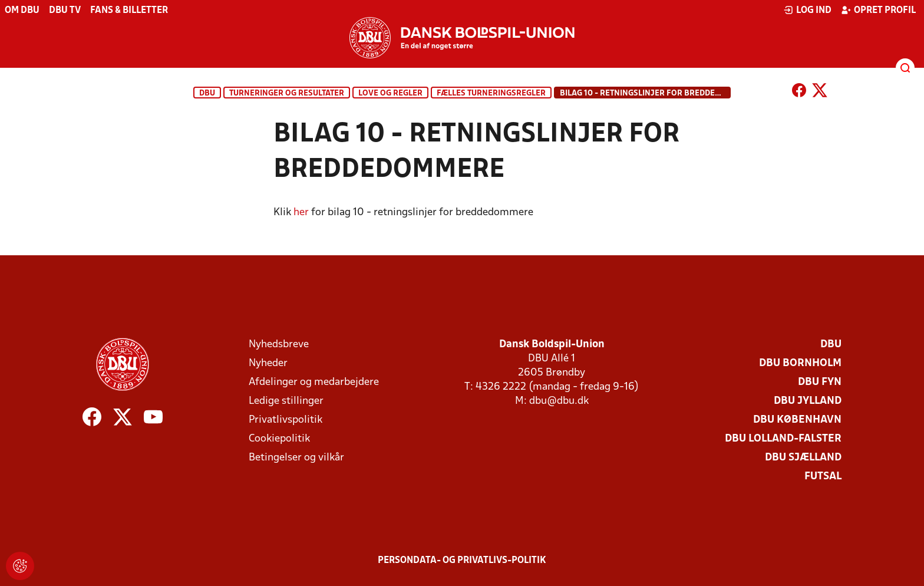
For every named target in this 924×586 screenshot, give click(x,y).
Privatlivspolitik (286, 420)
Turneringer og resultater (287, 93)
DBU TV (65, 11)
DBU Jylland (808, 401)
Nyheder (268, 363)
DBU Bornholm (800, 363)
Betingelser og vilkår (296, 458)
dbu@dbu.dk (559, 401)
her (301, 213)
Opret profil (878, 10)
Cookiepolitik (279, 439)
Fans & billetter (129, 11)
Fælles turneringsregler (491, 93)
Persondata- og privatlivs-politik (462, 561)
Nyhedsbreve (279, 345)
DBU (207, 93)
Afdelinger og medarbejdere (314, 382)
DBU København (797, 420)
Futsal (823, 477)
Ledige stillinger (286, 401)
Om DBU (22, 11)
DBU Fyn (820, 382)
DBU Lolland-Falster (783, 439)
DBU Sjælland (803, 458)
